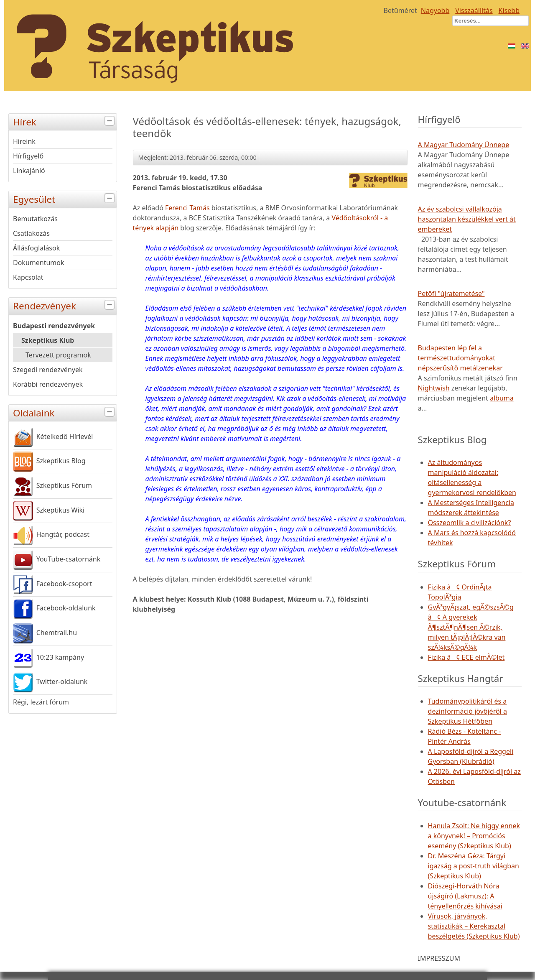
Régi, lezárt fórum (41, 702)
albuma (502, 398)
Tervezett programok (58, 355)
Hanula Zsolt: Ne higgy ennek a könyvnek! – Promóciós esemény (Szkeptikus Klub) (474, 836)
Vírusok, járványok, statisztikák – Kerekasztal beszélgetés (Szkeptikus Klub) (474, 926)
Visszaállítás (474, 10)
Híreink (24, 141)
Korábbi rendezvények (48, 384)
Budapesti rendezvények (54, 326)
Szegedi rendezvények (48, 370)
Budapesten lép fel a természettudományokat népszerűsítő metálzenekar (460, 358)
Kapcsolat (28, 277)
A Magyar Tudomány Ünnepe (464, 145)
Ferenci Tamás (187, 208)
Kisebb (509, 10)
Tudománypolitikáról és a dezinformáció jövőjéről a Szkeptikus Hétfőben (467, 711)
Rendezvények (65, 305)
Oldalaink (65, 412)
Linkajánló (29, 171)
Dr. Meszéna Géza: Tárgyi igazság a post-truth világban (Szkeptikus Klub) (474, 866)
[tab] (111, 121)
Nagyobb (435, 10)
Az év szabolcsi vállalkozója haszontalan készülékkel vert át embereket (467, 219)
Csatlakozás (31, 233)
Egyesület (65, 198)
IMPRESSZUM (439, 958)
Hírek (65, 121)
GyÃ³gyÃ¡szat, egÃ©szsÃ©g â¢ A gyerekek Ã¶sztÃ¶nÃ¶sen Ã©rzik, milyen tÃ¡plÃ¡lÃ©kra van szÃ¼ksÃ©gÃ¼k (471, 627)
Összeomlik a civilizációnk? (470, 523)
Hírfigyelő (28, 156)
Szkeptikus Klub (48, 340)
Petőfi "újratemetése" (451, 293)
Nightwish (434, 388)
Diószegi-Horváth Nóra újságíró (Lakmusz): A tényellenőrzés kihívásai (465, 896)
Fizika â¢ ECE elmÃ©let (466, 657)
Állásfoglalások (36, 248)
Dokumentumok (39, 263)
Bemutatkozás (35, 219)
